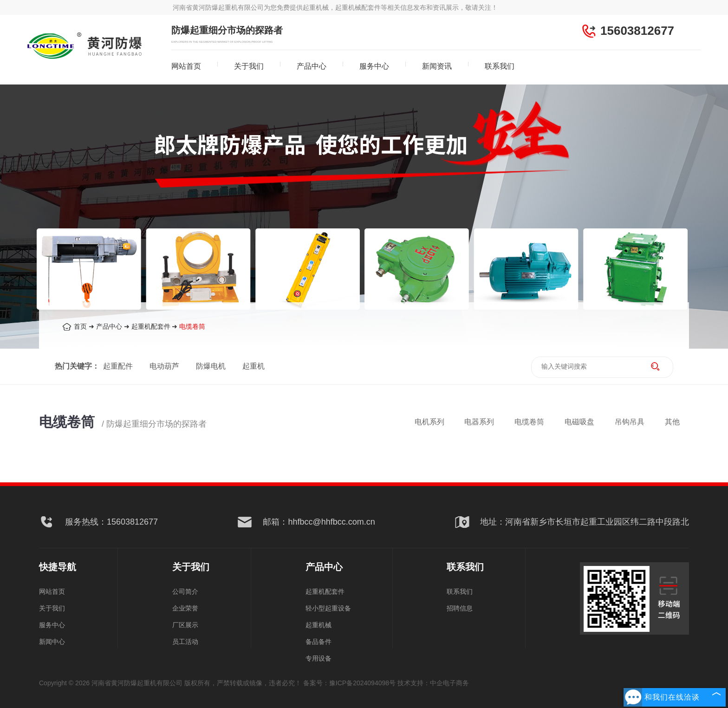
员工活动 (185, 642)
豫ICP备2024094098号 (362, 683)
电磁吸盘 (579, 422)
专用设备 (318, 658)
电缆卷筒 (192, 326)
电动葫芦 (164, 366)
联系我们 (500, 66)
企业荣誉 (185, 608)
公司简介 (185, 591)
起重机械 (318, 625)
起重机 (253, 366)
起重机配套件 (151, 326)
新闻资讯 (437, 66)
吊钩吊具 (630, 422)
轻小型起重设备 (328, 608)
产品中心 (312, 66)
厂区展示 (185, 625)
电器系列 (479, 422)
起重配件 (118, 366)
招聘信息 (460, 608)
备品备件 (318, 642)
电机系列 (429, 422)
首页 (80, 326)
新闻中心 (52, 642)
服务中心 (374, 66)
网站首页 (186, 66)
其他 (672, 422)
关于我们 (249, 66)
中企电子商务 (449, 683)
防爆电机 (211, 366)
